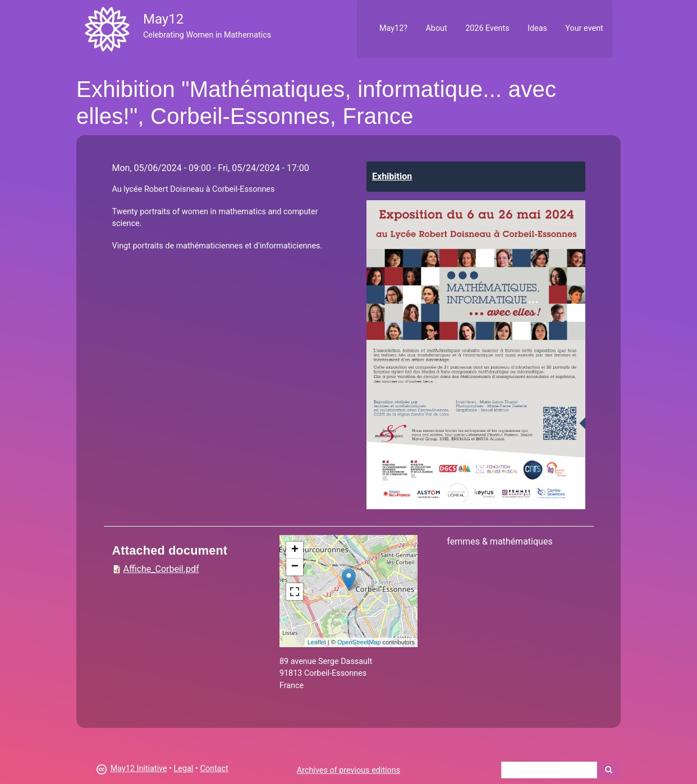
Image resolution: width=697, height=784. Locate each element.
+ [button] (295, 550)
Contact (214, 769)
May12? (393, 28)
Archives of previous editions (349, 770)
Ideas (537, 28)
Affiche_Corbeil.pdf (161, 569)
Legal (184, 769)
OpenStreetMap (359, 642)
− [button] (295, 567)
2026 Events (487, 28)
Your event (584, 28)
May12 (163, 19)
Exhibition (392, 176)
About (436, 28)
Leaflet (317, 642)
